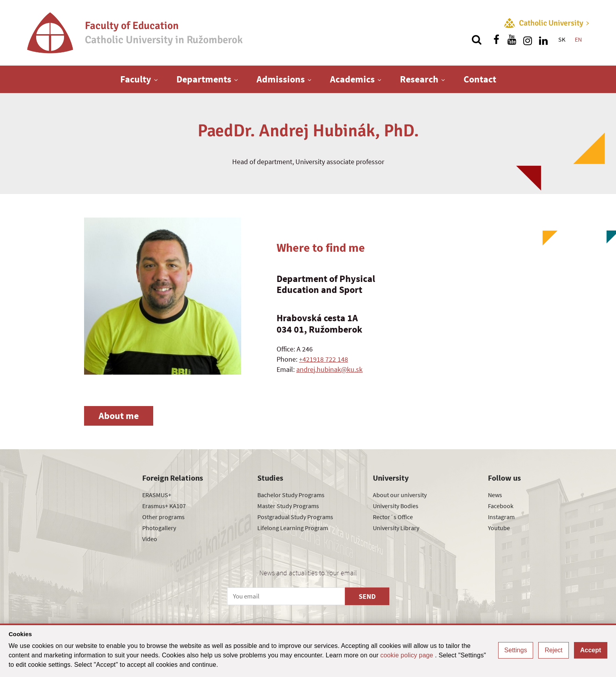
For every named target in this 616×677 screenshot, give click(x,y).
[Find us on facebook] (496, 40)
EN (578, 39)
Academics (352, 79)
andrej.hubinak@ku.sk (329, 369)
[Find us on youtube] (512, 40)
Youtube (499, 528)
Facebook (501, 506)
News (495, 495)
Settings (516, 650)
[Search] (477, 40)
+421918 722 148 (324, 359)
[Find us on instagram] (528, 40)
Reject (553, 650)
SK (562, 39)
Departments (204, 79)
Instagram (501, 517)
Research (419, 79)
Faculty (136, 79)
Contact (480, 79)
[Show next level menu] (156, 80)
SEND (367, 596)
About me (119, 416)
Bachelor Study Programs (291, 495)
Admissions (281, 79)
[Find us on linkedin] (543, 40)
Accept (591, 650)
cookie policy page (408, 655)
